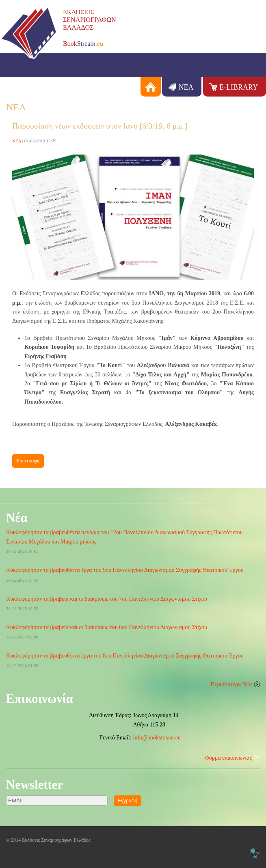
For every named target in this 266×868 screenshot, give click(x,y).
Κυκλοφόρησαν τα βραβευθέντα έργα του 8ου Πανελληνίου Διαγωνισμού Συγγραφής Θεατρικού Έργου (125, 656)
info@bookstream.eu (157, 738)
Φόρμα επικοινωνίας (228, 758)
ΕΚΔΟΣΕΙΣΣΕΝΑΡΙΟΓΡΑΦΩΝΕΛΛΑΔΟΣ (90, 20)
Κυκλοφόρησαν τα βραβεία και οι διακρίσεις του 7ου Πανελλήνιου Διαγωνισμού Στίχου (107, 599)
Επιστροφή (28, 461)
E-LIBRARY (239, 87)
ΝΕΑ (186, 87)
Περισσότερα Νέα (231, 684)
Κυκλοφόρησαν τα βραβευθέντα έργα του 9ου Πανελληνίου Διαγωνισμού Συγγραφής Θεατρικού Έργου (125, 570)
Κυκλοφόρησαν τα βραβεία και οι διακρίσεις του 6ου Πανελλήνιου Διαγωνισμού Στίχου (107, 627)
